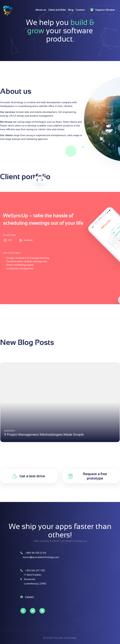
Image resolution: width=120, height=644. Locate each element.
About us (41, 10)
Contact (80, 10)
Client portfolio (57, 10)
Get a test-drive (32, 476)
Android (28, 240)
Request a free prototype (95, 476)
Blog (71, 10)
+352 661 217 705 (35, 570)
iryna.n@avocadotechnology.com (41, 557)
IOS (10, 240)
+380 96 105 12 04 (36, 553)
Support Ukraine (105, 10)
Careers (29, 597)
